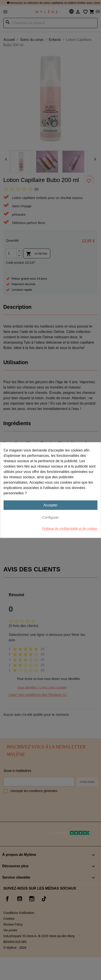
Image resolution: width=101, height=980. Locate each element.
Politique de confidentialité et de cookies (70, 529)
